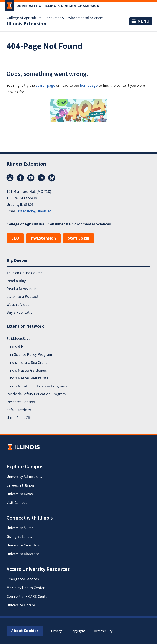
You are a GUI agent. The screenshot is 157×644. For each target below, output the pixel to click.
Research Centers (21, 402)
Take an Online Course (24, 273)
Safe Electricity (19, 410)
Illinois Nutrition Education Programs (37, 386)
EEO (15, 238)
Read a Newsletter (22, 289)
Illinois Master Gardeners (27, 370)
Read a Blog (16, 281)
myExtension (43, 238)
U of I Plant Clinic (20, 418)
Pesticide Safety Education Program (36, 394)
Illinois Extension (26, 24)
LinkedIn (41, 178)
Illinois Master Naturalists (27, 378)
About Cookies (25, 631)
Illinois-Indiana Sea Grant (27, 362)
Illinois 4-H (15, 347)
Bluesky (52, 178)
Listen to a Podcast (22, 297)
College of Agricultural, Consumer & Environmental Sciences (55, 18)
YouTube (31, 178)
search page (45, 85)
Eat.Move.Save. (19, 339)
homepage (89, 85)
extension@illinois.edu (36, 211)
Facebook (20, 178)
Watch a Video (18, 304)
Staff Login (78, 238)
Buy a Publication (21, 312)
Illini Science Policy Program (29, 355)
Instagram (10, 178)
